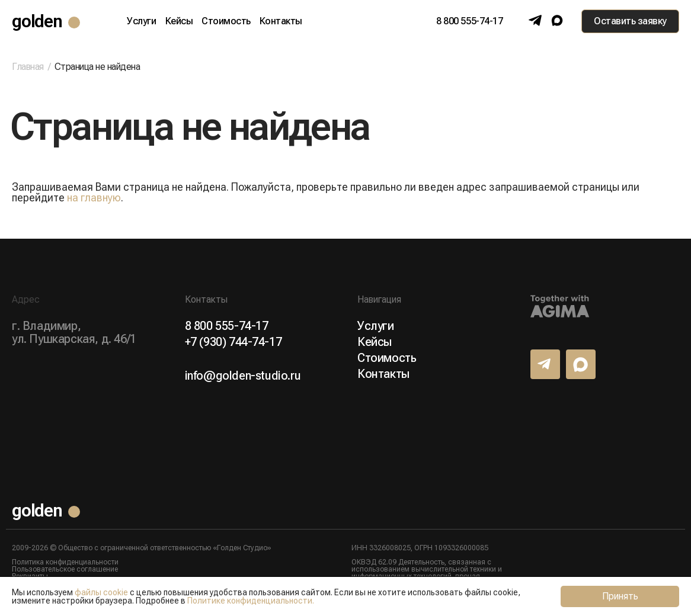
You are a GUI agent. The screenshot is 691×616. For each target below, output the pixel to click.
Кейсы (179, 21)
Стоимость (226, 21)
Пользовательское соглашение (65, 569)
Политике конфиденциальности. (251, 601)
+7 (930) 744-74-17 (233, 342)
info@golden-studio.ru (243, 376)
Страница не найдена (97, 67)
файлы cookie (101, 592)
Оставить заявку (630, 21)
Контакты (281, 21)
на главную (94, 198)
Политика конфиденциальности (65, 562)
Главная (28, 67)
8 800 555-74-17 (469, 21)
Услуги (141, 21)
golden (37, 21)
